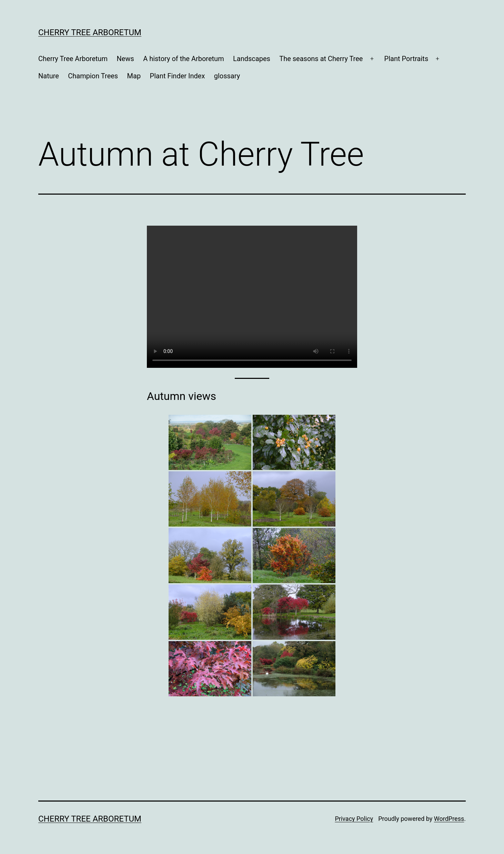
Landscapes (252, 59)
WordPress (449, 819)
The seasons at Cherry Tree (321, 59)
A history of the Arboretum (184, 59)
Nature (49, 76)
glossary (227, 76)
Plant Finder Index (178, 76)
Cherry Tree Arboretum (90, 32)
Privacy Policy (354, 819)
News (125, 59)
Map (134, 76)
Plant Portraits (406, 59)
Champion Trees (93, 76)
